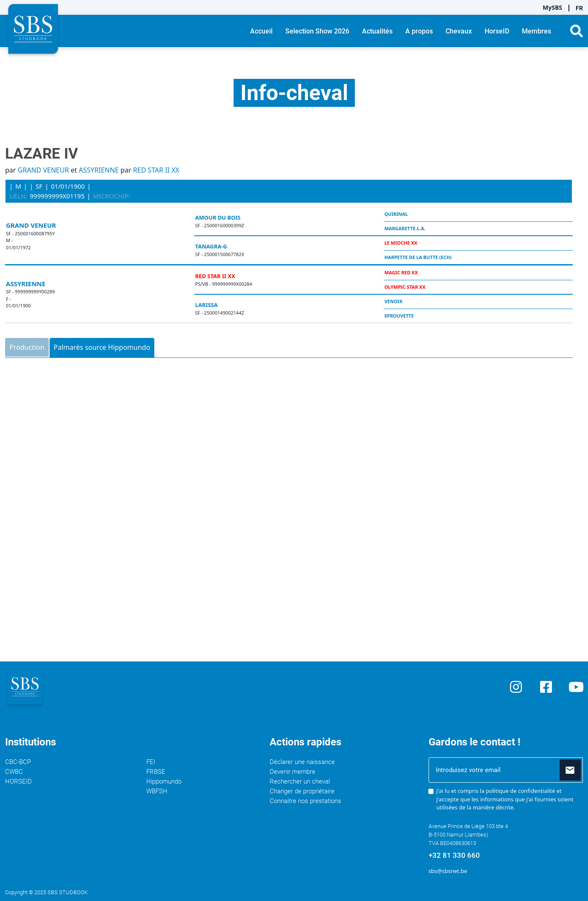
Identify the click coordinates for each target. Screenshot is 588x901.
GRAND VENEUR (43, 170)
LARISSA (206, 305)
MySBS (552, 7)
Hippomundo (164, 781)
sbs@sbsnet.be (448, 871)
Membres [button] (536, 31)
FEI (151, 762)
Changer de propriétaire (302, 791)
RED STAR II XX (156, 170)
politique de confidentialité (520, 791)
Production (27, 347)
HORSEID (18, 781)
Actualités (377, 31)
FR (579, 8)
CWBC (14, 772)
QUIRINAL (396, 214)
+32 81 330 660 (454, 855)
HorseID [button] (497, 31)
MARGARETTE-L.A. (405, 228)
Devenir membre (293, 772)
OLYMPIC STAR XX (405, 287)
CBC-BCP (18, 762)
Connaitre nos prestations (305, 801)
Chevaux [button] (459, 31)
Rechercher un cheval (300, 781)
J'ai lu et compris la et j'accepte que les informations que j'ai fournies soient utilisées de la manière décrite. (505, 799)
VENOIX (394, 301)
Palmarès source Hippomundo (102, 347)
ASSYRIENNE (99, 170)
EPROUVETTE (399, 316)
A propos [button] (419, 31)
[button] (577, 31)
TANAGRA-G (211, 246)
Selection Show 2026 (317, 31)
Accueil (261, 31)
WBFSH (157, 791)
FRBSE (156, 772)
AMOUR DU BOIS (218, 218)
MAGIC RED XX (401, 272)
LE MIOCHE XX (401, 243)
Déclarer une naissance (302, 762)
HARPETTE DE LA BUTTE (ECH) (418, 257)
